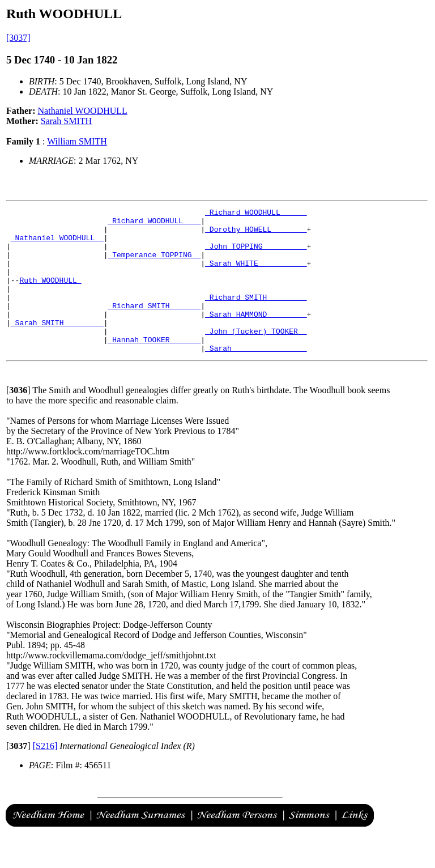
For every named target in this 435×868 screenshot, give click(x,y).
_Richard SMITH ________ (256, 316)
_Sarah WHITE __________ (256, 275)
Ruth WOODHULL (50, 295)
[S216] (45, 775)
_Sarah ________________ (256, 377)
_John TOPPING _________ (256, 254)
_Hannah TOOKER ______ (154, 367)
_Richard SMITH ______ (154, 326)
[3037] (18, 38)
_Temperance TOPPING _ (154, 265)
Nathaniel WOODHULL (83, 111)
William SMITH (77, 141)
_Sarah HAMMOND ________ (256, 336)
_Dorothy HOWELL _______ (256, 234)
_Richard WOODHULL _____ (256, 214)
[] (18, 419)
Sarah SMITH (66, 121)
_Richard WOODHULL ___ (154, 224)
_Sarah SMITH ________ (57, 346)
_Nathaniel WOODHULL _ (57, 244)
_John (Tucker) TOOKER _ (256, 356)
